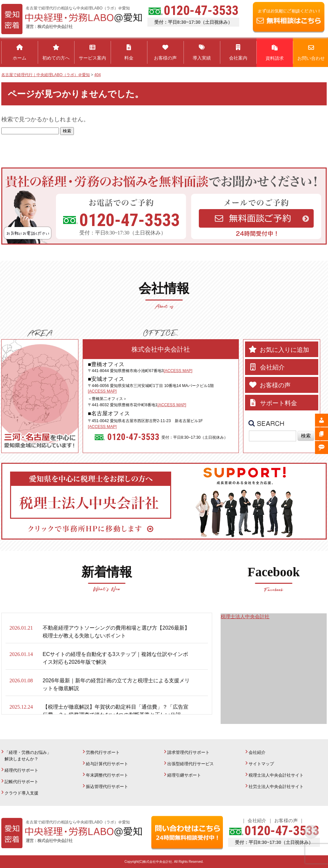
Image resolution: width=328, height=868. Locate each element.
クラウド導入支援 (21, 793)
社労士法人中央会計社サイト (276, 787)
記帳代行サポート (21, 782)
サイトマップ (261, 764)
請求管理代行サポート (188, 752)
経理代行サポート (21, 770)
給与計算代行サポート (107, 764)
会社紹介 (257, 752)
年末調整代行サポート (107, 775)
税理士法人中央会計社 (245, 616)
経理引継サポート (184, 775)
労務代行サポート (103, 752)
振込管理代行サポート (107, 787)
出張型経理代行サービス (191, 764)
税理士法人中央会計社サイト (276, 775)
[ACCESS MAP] (178, 371)
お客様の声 (286, 821)
